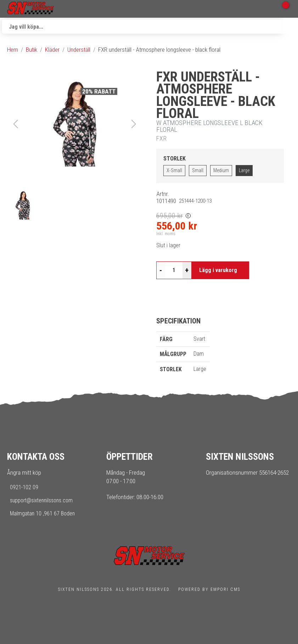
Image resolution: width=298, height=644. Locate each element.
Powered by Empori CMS (209, 589)
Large (244, 170)
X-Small (174, 170)
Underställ (79, 50)
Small (198, 170)
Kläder (52, 50)
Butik (32, 50)
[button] (75, 124)
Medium (221, 170)
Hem (13, 50)
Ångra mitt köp (24, 473)
